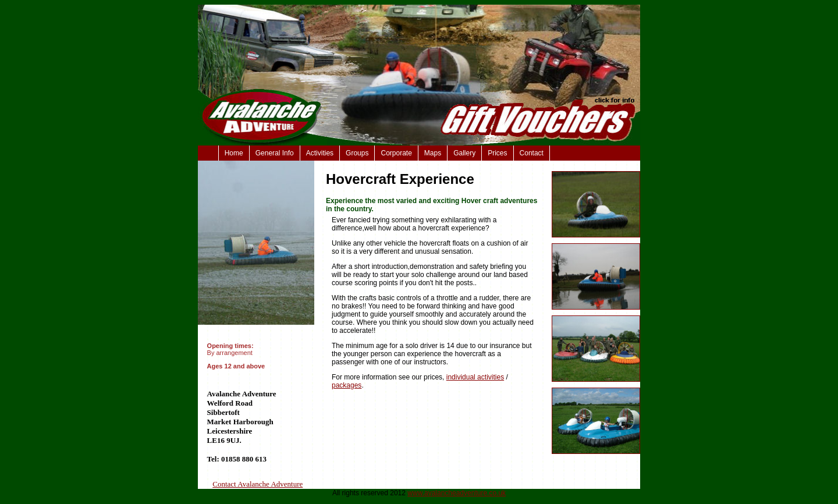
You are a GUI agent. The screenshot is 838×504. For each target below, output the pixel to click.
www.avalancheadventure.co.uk (457, 493)
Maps (433, 153)
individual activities (475, 377)
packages (347, 385)
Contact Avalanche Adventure (258, 484)
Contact (532, 153)
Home (234, 153)
